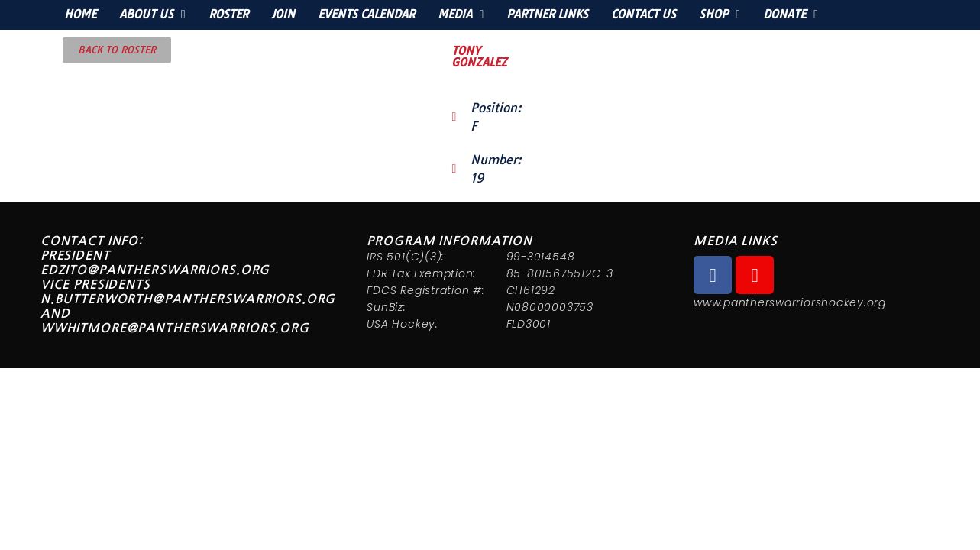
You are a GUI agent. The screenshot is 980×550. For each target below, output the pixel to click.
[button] (117, 50)
